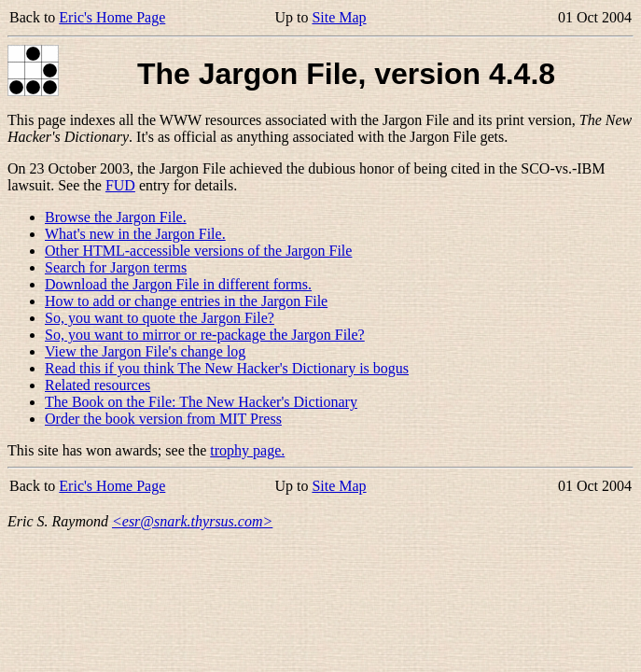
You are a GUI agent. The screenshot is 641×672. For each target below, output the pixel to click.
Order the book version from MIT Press (163, 419)
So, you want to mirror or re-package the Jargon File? (205, 335)
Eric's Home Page (112, 17)
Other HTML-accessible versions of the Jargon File (198, 251)
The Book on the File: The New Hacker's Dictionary (201, 402)
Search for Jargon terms (116, 267)
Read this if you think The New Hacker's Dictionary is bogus (227, 368)
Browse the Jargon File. (116, 217)
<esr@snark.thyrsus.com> (192, 521)
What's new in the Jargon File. (135, 234)
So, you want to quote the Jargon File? (160, 318)
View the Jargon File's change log (145, 351)
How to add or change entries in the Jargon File (186, 301)
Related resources (98, 385)
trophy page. (247, 450)
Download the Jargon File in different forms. (178, 284)
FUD (120, 185)
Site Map (339, 17)
